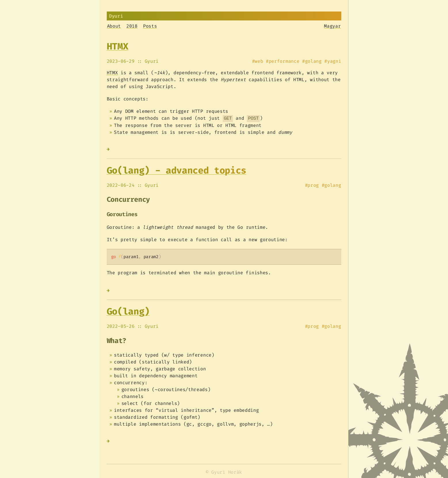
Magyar (332, 26)
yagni (334, 61)
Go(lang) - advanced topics (177, 170)
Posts (150, 26)
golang (313, 61)
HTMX (118, 46)
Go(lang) (128, 311)
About (114, 26)
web (259, 61)
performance (284, 61)
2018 (132, 26)
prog (313, 185)
